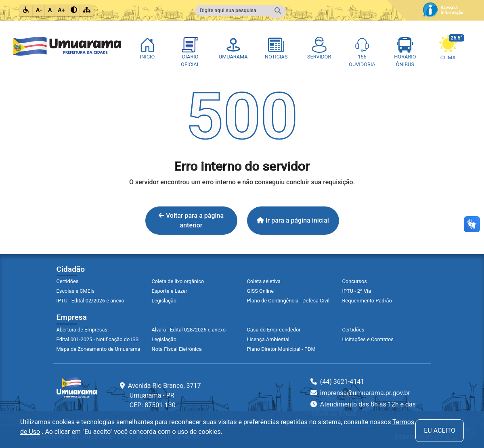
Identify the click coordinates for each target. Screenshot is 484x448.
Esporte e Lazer (170, 291)
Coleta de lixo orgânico (178, 281)
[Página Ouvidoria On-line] (362, 53)
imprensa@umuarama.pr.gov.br (360, 393)
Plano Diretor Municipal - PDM (281, 349)
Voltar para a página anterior (191, 220)
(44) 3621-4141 (337, 382)
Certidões (68, 281)
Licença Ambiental (268, 339)
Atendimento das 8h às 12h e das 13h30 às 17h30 (363, 409)
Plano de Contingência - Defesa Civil (288, 301)
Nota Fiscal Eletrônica (177, 349)
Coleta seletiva (264, 281)
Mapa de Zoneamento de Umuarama (98, 349)
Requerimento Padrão (367, 301)
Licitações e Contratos (368, 339)
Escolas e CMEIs (76, 291)
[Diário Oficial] (190, 53)
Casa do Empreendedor (274, 330)
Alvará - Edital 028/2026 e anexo (189, 330)
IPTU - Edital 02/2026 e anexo (90, 301)
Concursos (355, 281)
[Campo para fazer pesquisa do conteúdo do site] (233, 10)
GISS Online (261, 291)
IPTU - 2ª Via (357, 291)
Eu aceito (440, 430)
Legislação (164, 301)
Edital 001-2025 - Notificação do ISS (98, 339)
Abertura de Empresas (82, 330)
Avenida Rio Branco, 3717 (160, 395)
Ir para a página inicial (293, 220)
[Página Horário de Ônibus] (405, 53)
